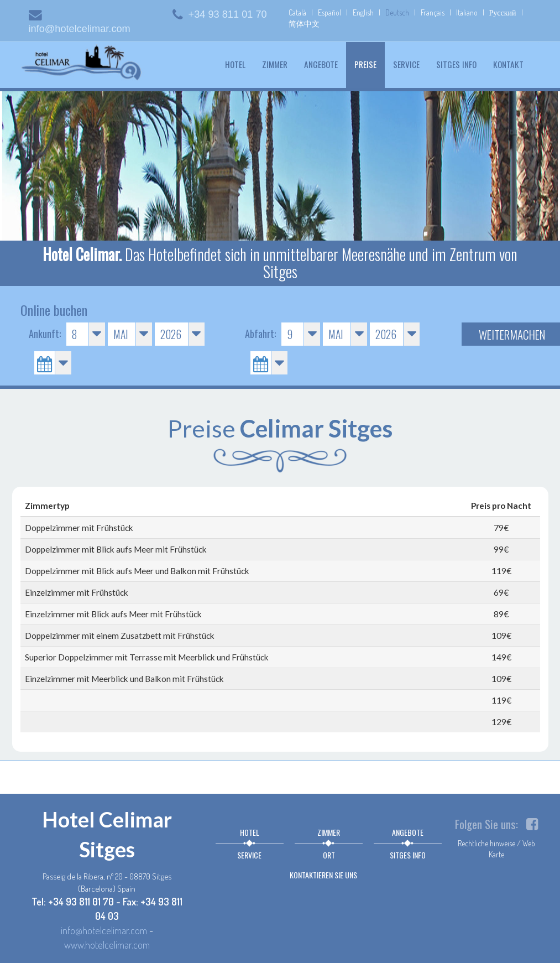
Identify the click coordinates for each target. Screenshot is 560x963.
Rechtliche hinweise (486, 843)
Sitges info (456, 64)
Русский (503, 12)
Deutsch (397, 12)
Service (406, 64)
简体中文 (304, 24)
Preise (370, 64)
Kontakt (508, 64)
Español (329, 12)
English (363, 12)
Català (297, 12)
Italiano (467, 12)
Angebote (321, 64)
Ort (329, 855)
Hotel (235, 64)
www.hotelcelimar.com (107, 944)
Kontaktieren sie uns (323, 875)
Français (433, 12)
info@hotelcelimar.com (104, 930)
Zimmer (275, 64)
